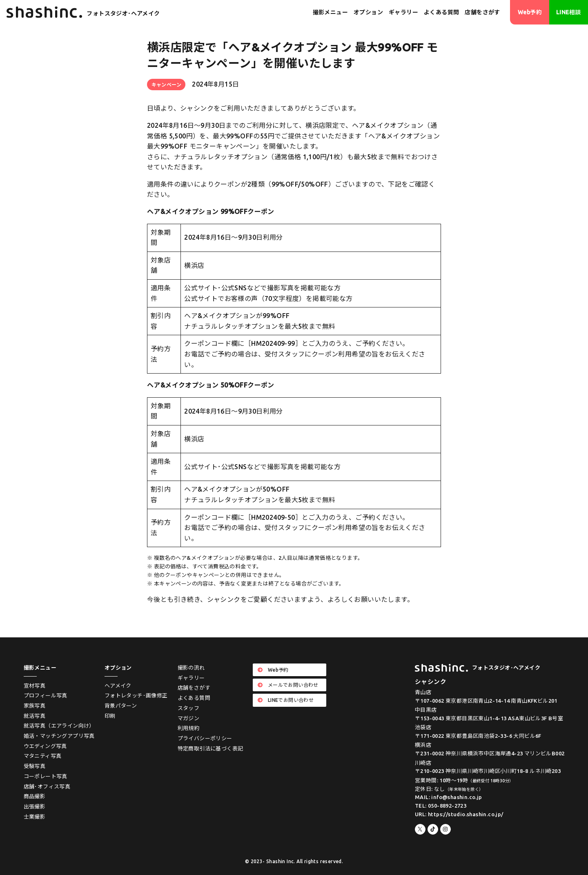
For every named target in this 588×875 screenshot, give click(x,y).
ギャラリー (403, 12)
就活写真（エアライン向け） (59, 726)
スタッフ (189, 708)
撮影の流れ (191, 668)
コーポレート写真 (46, 776)
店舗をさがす (482, 12)
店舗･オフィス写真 (47, 786)
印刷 (110, 716)
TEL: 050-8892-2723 (441, 806)
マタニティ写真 (43, 756)
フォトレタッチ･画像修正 (136, 695)
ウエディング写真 (45, 746)
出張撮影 (35, 806)
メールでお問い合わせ (288, 685)
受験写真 (35, 766)
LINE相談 (568, 12)
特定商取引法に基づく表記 (210, 748)
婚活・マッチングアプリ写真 (59, 736)
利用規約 (189, 728)
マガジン (189, 718)
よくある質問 (441, 12)
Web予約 (530, 12)
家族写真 (35, 706)
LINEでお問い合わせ (286, 700)
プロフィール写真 (46, 695)
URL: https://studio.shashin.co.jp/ (459, 814)
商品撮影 (35, 796)
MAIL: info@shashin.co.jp (449, 797)
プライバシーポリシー (205, 738)
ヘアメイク (118, 686)
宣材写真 (35, 686)
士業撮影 (35, 817)
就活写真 (35, 716)
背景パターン (121, 706)
